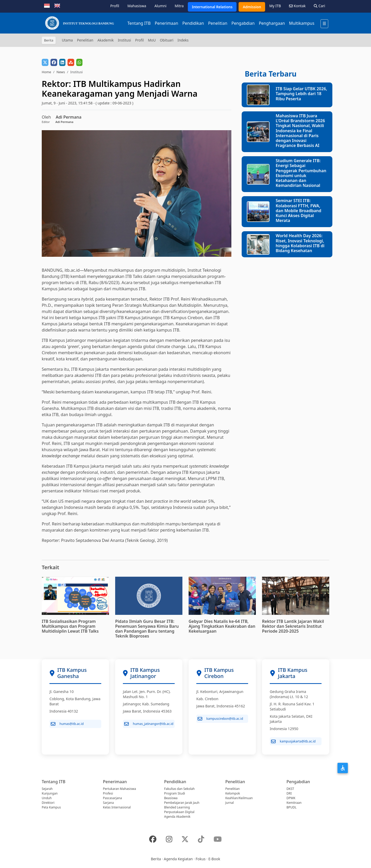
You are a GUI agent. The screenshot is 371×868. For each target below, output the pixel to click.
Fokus (201, 859)
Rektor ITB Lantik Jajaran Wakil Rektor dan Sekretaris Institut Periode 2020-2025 (293, 626)
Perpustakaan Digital (179, 812)
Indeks (183, 40)
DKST (290, 789)
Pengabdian (243, 23)
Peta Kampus (51, 807)
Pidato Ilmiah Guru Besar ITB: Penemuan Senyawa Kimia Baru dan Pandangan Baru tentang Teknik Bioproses (147, 629)
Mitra (179, 6)
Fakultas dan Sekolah (179, 789)
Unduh (47, 798)
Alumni (160, 6)
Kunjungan (50, 793)
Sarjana (108, 803)
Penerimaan (167, 23)
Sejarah (47, 789)
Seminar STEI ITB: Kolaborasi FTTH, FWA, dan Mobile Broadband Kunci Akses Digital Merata (298, 210)
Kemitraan (294, 803)
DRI (289, 793)
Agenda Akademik (177, 817)
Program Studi (175, 793)
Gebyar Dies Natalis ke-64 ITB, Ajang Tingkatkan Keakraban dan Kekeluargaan (222, 626)
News (61, 72)
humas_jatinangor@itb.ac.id (149, 724)
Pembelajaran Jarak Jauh (182, 803)
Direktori (48, 803)
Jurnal (230, 803)
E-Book (214, 859)
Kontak (297, 6)
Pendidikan (193, 23)
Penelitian (218, 23)
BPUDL (292, 807)
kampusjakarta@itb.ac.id (293, 741)
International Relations (212, 7)
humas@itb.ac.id (67, 724)
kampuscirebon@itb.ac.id (220, 719)
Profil (115, 6)
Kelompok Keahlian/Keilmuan (239, 796)
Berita (156, 859)
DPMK (291, 798)
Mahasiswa (137, 6)
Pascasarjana (113, 798)
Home (46, 72)
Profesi (108, 793)
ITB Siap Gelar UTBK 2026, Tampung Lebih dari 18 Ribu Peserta (301, 94)
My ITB (275, 6)
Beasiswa (171, 798)
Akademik (106, 40)
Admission (252, 7)
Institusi (124, 40)
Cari (319, 6)
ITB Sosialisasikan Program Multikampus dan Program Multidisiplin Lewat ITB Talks (70, 626)
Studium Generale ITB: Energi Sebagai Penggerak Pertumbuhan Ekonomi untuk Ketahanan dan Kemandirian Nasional (301, 173)
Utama (67, 40)
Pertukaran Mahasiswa (120, 789)
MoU (152, 40)
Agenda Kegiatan (178, 859)
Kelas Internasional (117, 807)
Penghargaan (272, 23)
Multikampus (302, 23)
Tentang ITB (139, 23)
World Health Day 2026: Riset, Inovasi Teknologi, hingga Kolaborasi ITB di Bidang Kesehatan (300, 243)
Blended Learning (177, 807)
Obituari (167, 40)
